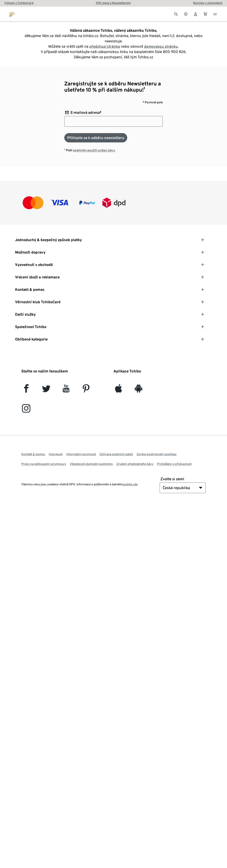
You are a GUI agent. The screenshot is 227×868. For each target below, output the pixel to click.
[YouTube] (66, 390)
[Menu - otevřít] (215, 14)
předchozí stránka (105, 46)
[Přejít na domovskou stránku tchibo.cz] (12, 14)
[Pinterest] (86, 390)
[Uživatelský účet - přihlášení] (196, 14)
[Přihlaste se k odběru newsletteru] (96, 138)
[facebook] (26, 390)
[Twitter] (46, 390)
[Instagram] (26, 410)
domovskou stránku (161, 46)
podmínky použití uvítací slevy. (94, 150)
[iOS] (118, 390)
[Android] (138, 390)
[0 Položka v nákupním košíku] (205, 14)
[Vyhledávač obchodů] (186, 14)
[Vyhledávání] (176, 14)
